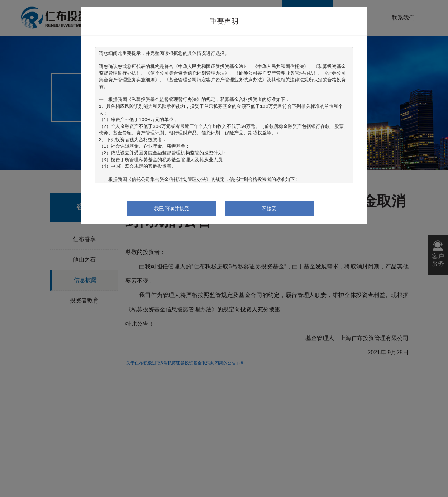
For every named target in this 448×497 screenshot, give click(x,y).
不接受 (269, 209)
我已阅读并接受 (172, 209)
